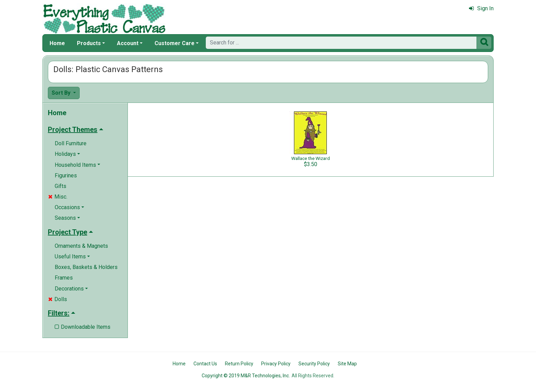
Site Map (347, 364)
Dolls (58, 299)
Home (57, 43)
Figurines (66, 175)
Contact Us (205, 364)
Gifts (61, 186)
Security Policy (314, 364)
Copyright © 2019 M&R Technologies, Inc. (246, 376)
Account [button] (128, 43)
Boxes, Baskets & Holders (86, 267)
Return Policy (239, 364)
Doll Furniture (71, 143)
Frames (64, 278)
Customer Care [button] (175, 43)
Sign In (481, 8)
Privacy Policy (276, 364)
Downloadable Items (83, 327)
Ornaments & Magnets (81, 246)
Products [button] (89, 43)
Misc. (58, 197)
